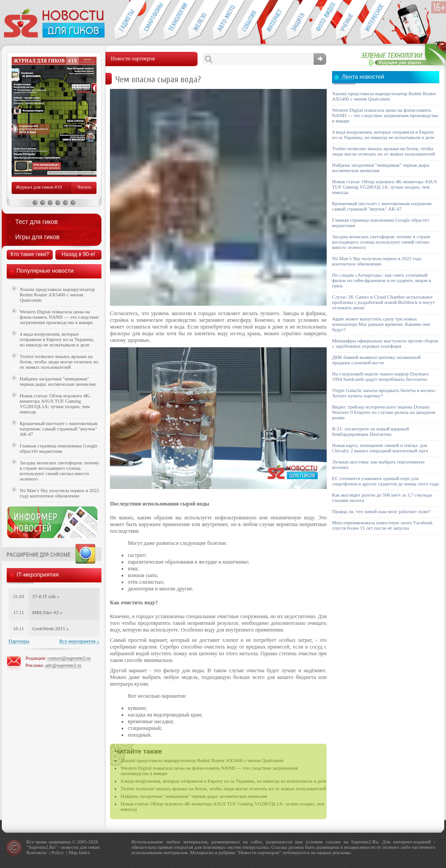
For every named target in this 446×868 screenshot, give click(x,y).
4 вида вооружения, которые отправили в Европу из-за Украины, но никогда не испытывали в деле (224, 781)
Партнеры (19, 641)
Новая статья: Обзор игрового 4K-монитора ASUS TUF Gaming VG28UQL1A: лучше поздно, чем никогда (55, 404)
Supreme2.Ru (42, 847)
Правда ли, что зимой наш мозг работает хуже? (381, 511)
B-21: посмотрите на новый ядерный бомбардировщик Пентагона (370, 431)
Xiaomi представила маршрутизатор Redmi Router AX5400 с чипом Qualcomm (202, 760)
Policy (58, 852)
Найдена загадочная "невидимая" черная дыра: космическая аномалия (194, 796)
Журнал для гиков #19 (39, 187)
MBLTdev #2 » (47, 612)
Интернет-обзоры (274, 21)
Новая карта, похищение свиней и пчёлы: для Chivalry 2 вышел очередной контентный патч (380, 448)
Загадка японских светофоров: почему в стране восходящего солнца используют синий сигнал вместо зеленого (60, 471)
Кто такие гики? (29, 254)
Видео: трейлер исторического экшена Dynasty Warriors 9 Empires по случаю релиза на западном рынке (384, 412)
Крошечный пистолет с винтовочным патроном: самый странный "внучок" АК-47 (59, 429)
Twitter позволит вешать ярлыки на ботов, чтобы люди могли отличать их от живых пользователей (223, 788)
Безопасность (298, 21)
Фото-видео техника (323, 21)
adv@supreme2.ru (63, 665)
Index (84, 852)
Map (73, 852)
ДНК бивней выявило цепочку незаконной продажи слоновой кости (377, 360)
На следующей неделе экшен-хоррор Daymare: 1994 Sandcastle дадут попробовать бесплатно (381, 376)
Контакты (36, 852)
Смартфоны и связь (151, 21)
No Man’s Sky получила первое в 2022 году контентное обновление (59, 493)
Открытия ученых (347, 21)
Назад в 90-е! (78, 254)
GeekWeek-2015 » (50, 628)
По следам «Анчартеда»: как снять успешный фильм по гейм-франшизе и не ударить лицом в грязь (382, 280)
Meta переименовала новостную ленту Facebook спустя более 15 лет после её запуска (382, 525)
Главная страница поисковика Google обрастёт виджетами (59, 448)
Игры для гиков (37, 237)
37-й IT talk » (46, 596)
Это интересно (376, 21)
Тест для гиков (36, 222)
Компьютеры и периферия (200, 21)
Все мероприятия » (79, 641)
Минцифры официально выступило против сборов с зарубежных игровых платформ (385, 343)
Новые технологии (175, 21)
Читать (84, 187)
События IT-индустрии (249, 21)
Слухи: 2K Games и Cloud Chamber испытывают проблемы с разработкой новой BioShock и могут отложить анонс (383, 302)
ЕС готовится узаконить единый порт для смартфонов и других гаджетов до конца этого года (385, 481)
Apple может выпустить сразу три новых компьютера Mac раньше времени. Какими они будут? (381, 324)
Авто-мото (225, 21)
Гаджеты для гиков (126, 21)
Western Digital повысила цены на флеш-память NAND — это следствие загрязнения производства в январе (59, 317)
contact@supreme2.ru (69, 658)
